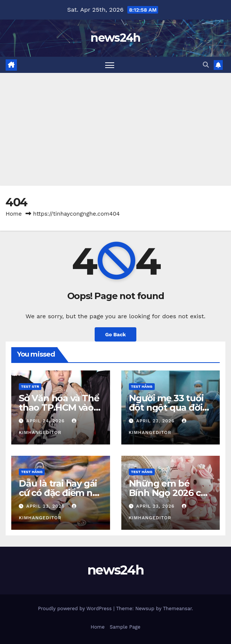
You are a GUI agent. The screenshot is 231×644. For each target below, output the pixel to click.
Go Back (115, 334)
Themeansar (177, 608)
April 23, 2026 (156, 421)
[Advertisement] (115, 129)
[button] (206, 65)
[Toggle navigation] (110, 65)
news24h (115, 38)
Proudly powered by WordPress (76, 608)
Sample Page (125, 627)
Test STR (30, 386)
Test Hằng (142, 386)
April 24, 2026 (46, 421)
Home (14, 214)
